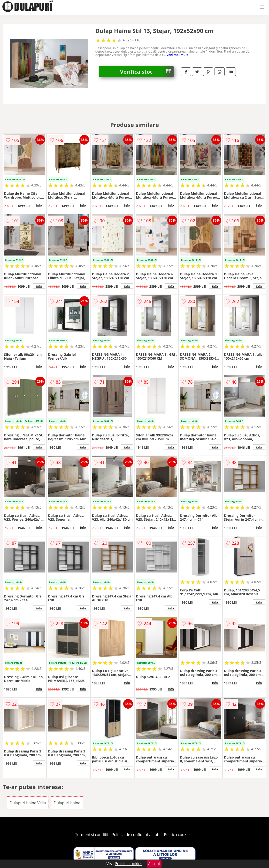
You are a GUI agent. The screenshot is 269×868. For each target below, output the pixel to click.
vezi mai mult (177, 55)
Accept (154, 864)
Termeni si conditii (92, 835)
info (39, 205)
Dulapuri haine (67, 803)
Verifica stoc (147, 72)
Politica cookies (178, 835)
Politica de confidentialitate (136, 835)
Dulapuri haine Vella (28, 803)
